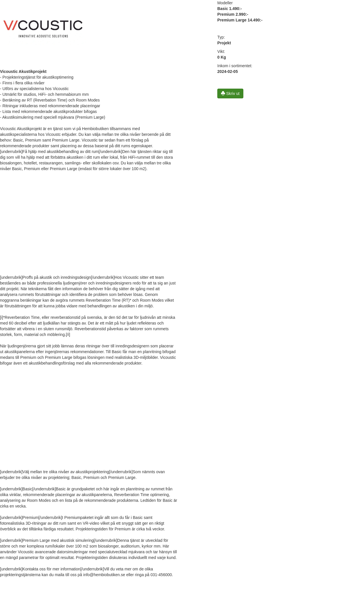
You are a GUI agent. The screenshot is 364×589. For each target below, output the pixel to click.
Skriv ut (230, 93)
